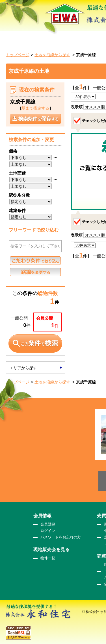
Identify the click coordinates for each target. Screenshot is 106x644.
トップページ (18, 55)
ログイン (48, 531)
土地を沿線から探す (52, 55)
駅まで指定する (35, 108)
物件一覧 (48, 558)
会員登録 (48, 524)
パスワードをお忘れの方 (61, 537)
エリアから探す (23, 368)
